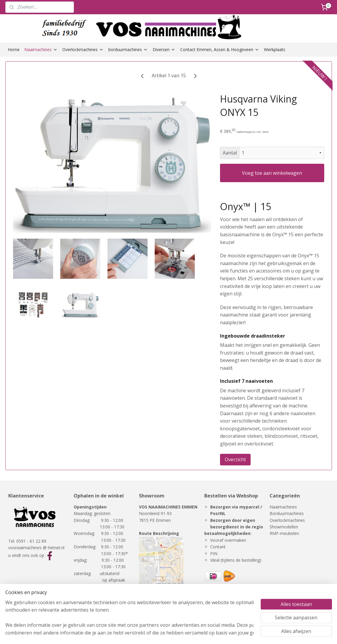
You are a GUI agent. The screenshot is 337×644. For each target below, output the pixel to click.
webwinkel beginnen (230, 633)
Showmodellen (284, 527)
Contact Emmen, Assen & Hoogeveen (220, 49)
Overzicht (235, 459)
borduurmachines (128, 49)
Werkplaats (275, 49)
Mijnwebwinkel (281, 633)
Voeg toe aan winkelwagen (272, 173)
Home (14, 49)
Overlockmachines (83, 49)
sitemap (194, 633)
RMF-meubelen (284, 533)
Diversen (164, 49)
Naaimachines (41, 49)
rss (207, 633)
